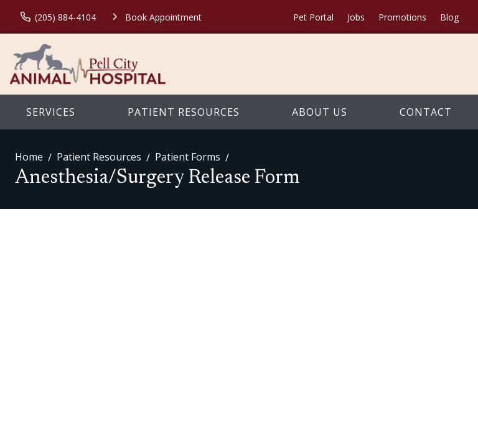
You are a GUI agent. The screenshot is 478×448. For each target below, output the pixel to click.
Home (29, 157)
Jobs (356, 17)
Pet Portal (313, 17)
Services (51, 112)
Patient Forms (188, 157)
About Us (320, 112)
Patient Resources (184, 112)
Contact (426, 112)
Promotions (402, 17)
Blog (449, 17)
